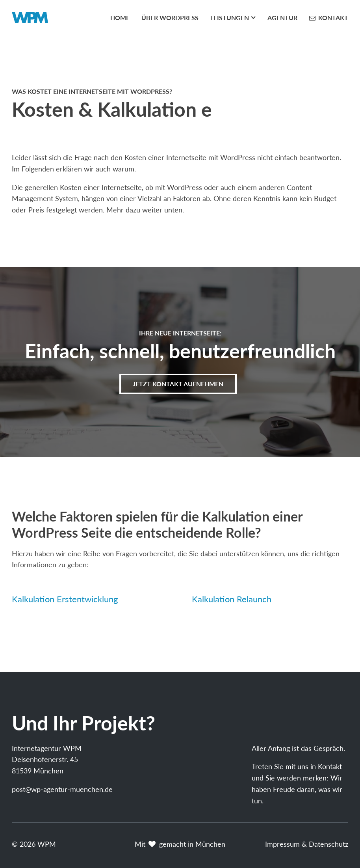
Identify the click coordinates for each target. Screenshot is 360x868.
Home (120, 18)
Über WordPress (170, 18)
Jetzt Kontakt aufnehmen (178, 384)
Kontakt (333, 18)
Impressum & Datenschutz (307, 844)
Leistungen (230, 18)
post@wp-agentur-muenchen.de (62, 789)
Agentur (282, 18)
